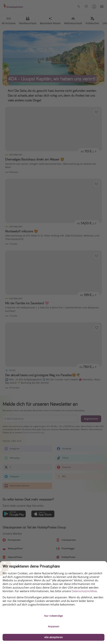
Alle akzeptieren (54, 637)
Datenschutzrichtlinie (84, 591)
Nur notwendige (53, 616)
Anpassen (54, 626)
